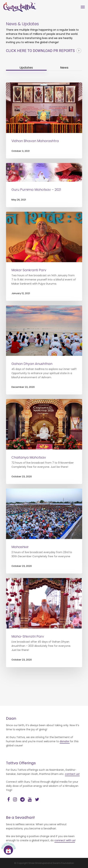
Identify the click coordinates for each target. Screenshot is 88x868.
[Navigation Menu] (83, 7)
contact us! (72, 774)
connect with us (65, 840)
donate (65, 741)
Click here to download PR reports (40, 51)
